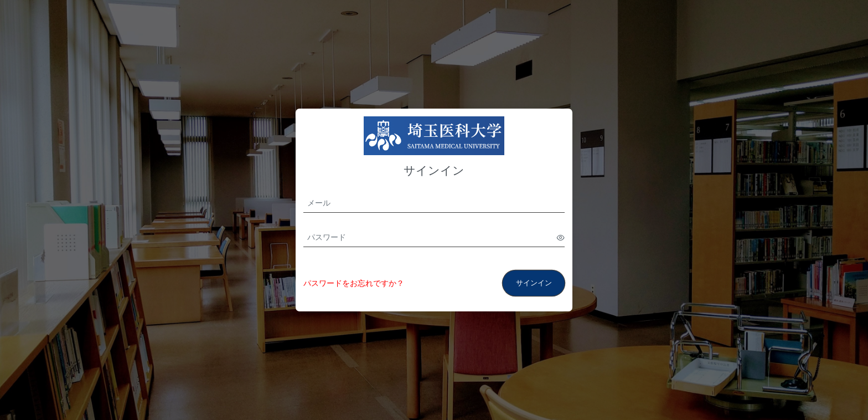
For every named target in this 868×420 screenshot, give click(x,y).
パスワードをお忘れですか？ (354, 283)
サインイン (534, 283)
